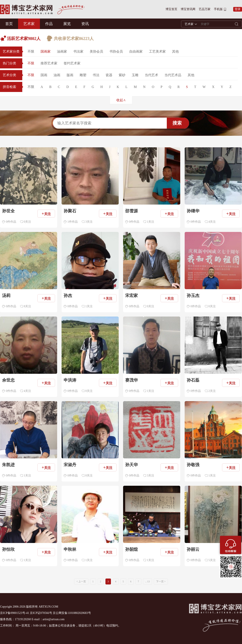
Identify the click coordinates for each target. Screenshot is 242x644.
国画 (44, 75)
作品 (49, 24)
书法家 (78, 51)
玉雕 (135, 75)
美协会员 (96, 51)
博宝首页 (171, 9)
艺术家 (29, 24)
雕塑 (83, 75)
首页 (9, 24)
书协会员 (116, 51)
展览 (67, 24)
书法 (96, 75)
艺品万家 (205, 9)
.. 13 (148, 581)
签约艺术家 (72, 63)
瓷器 (109, 75)
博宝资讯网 (188, 9)
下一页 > (161, 581)
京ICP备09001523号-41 (14, 613)
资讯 (85, 24)
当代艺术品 (173, 75)
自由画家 (136, 51)
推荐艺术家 (49, 63)
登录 (238, 9)
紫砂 (122, 75)
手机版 (218, 9)
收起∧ (121, 100)
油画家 (62, 51)
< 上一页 (81, 581)
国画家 (46, 51)
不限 (31, 51)
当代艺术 (151, 75)
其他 (175, 51)
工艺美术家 (157, 51)
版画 (70, 75)
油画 (57, 75)
